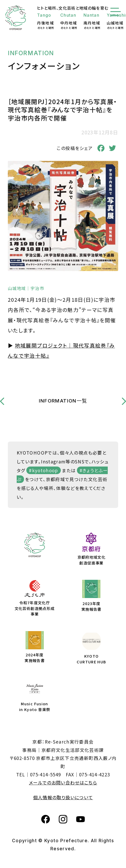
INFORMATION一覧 (63, 401)
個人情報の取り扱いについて (63, 797)
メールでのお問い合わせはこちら (63, 782)
